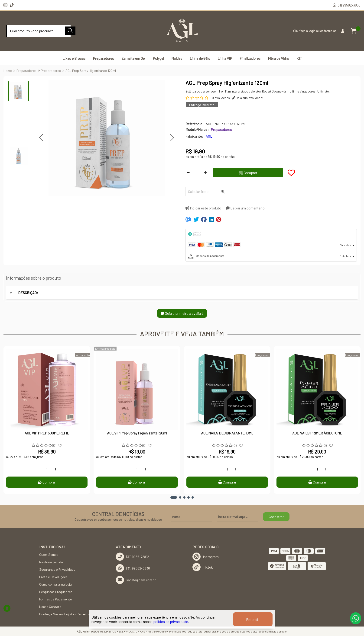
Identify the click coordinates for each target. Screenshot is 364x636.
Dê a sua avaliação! (247, 98)
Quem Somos (49, 555)
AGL (209, 136)
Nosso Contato (50, 607)
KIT (299, 58)
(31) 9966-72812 (132, 557)
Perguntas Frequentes (56, 592)
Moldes (177, 58)
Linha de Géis (200, 58)
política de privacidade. (171, 621)
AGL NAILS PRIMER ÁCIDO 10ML (317, 433)
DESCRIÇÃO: (28, 293)
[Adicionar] (205, 172)
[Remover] (188, 172)
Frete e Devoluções (53, 577)
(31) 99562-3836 (347, 5)
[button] (41, 137)
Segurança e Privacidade (57, 569)
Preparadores (103, 58)
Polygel (158, 58)
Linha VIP (225, 58)
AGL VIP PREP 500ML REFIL (47, 433)
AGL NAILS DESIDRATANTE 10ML (227, 433)
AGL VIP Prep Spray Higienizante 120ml (137, 433)
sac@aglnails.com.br (136, 580)
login (312, 31)
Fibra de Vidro (278, 58)
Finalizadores (250, 58)
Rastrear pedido (51, 562)
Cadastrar (276, 517)
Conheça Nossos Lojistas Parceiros (65, 614)
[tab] (271, 235)
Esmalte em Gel (133, 58)
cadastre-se (328, 31)
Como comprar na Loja (55, 584)
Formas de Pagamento (56, 599)
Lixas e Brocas (74, 58)
